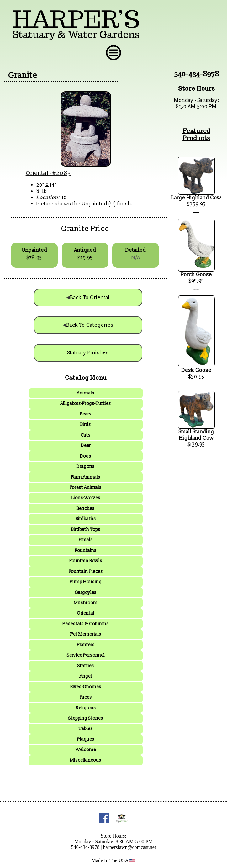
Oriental (37, 173)
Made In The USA (114, 860)
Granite (23, 76)
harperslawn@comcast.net (129, 847)
